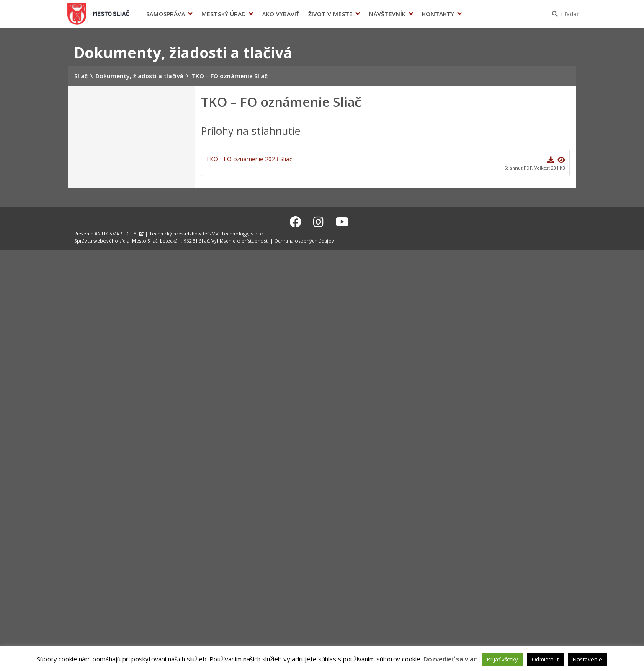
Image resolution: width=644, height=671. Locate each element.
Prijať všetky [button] (502, 659)
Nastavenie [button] (587, 659)
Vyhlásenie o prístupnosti (240, 239)
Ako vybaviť (281, 14)
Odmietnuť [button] (545, 659)
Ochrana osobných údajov (304, 239)
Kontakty (438, 14)
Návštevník (387, 14)
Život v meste (330, 14)
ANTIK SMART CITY (116, 232)
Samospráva (166, 14)
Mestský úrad (224, 14)
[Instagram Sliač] (318, 220)
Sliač (99, 14)
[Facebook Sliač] (296, 220)
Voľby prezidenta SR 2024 (476, 14)
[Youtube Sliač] (342, 220)
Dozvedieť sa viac (450, 659)
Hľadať (570, 14)
